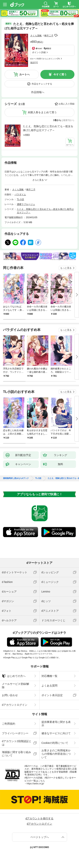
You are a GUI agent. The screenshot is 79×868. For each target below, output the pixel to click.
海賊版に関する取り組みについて (16, 754)
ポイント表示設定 (52, 695)
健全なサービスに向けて (56, 733)
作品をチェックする (42, 84)
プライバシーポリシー (15, 733)
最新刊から (69, 120)
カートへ (24, 74)
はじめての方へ (14, 676)
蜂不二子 (49, 36)
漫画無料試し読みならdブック (16, 478)
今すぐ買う (60, 74)
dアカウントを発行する (40, 818)
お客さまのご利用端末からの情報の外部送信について (56, 754)
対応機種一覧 (49, 676)
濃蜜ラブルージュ (26, 204)
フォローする (56, 35)
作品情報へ (38, 92)
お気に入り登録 (66, 104)
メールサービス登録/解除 (16, 686)
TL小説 (20, 199)
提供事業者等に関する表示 (56, 724)
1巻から (57, 120)
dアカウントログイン (15, 705)
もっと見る (66, 268)
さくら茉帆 (36, 36)
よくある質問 (49, 686)
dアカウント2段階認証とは (17, 743)
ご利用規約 (9, 724)
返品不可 (34, 62)
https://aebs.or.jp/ (35, 784)
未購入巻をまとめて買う (42, 112)
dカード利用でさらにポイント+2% (45, 59)
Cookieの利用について (55, 743)
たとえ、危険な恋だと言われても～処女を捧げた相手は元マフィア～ (48, 128)
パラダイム (20, 194)
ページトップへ (40, 837)
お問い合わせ (10, 695)
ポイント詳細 (39, 52)
